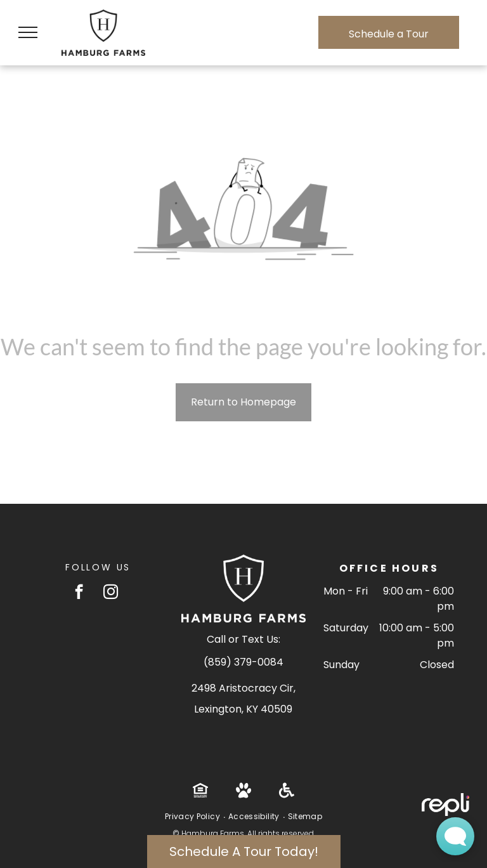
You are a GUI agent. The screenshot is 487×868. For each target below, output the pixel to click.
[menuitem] (193, 817)
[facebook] (79, 593)
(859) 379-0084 (243, 662)
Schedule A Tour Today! (244, 852)
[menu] (28, 32)
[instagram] (111, 593)
